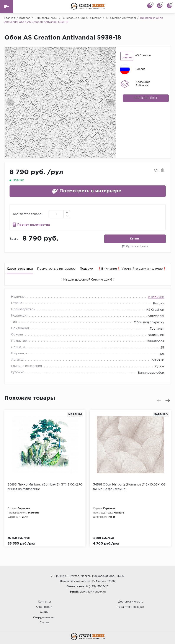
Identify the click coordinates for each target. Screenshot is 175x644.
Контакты (44, 602)
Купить (135, 239)
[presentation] (10, 102)
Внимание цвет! (146, 98)
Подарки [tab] (87, 269)
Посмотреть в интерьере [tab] (56, 269)
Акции (44, 612)
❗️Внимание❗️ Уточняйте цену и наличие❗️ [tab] (132, 269)
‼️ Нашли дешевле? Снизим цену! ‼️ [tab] (88, 280)
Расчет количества (34, 225)
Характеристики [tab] (20, 269)
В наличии (156, 297)
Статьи (44, 623)
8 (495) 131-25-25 (97, 587)
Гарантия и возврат (131, 607)
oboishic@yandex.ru (93, 592)
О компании (44, 607)
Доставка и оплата (131, 602)
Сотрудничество (44, 617)
